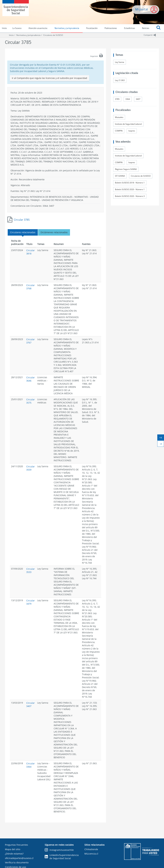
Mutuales (119, 117)
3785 (117, 99)
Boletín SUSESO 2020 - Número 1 (130, 189)
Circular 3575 (31, 401)
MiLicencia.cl (91, 854)
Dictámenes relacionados (54, 232)
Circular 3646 (31, 379)
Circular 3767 (31, 341)
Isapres (132, 131)
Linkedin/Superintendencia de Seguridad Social (62, 857)
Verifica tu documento (17, 862)
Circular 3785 (22, 220)
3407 (138, 99)
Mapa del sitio (13, 849)
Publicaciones (111, 28)
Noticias (146, 28)
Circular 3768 (31, 287)
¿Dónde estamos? (14, 854)
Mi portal (142, 10)
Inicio (11, 35)
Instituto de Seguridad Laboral (128, 124)
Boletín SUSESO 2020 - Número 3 (130, 196)
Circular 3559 (31, 468)
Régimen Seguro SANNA (126, 169)
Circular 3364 (31, 765)
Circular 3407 (31, 704)
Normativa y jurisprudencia (67, 28)
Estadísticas (130, 28)
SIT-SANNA (120, 176)
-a (162, 444)
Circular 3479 (31, 602)
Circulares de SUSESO (53, 35)
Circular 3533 (31, 570)
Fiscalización (92, 28)
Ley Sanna (120, 62)
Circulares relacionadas (23, 232)
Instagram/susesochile (59, 850)
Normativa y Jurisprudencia (28, 35)
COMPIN (119, 131)
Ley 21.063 (120, 80)
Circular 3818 (31, 252)
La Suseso (17, 28)
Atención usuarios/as (38, 28)
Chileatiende (91, 849)
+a (162, 438)
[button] (159, 28)
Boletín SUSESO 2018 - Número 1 (130, 183)
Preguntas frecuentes (16, 845)
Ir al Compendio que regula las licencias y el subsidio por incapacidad (49, 78)
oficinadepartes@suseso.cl (19, 858)
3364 (128, 99)
